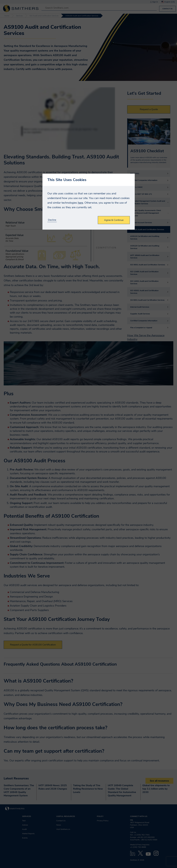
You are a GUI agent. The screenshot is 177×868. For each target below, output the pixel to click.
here (80, 203)
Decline (52, 220)
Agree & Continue (114, 220)
